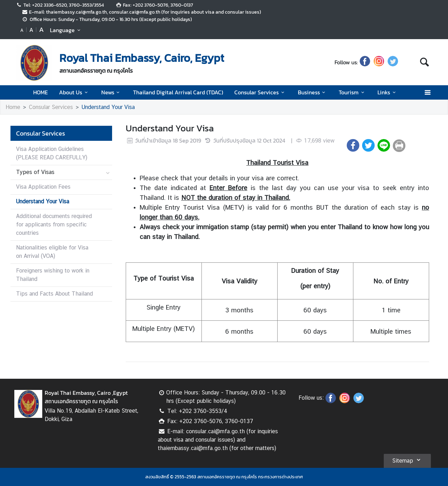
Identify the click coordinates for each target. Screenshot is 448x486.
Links (388, 92)
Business (313, 92)
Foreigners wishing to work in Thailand (53, 275)
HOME (41, 92)
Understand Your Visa (108, 107)
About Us (74, 92)
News (112, 92)
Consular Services (260, 92)
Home (13, 107)
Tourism (352, 92)
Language (66, 30)
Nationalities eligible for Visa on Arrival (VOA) (52, 252)
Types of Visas (35, 172)
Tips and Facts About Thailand (54, 294)
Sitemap (407, 460)
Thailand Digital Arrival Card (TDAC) (178, 92)
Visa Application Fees (43, 187)
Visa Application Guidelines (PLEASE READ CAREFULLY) (52, 153)
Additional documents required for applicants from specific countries (54, 224)
